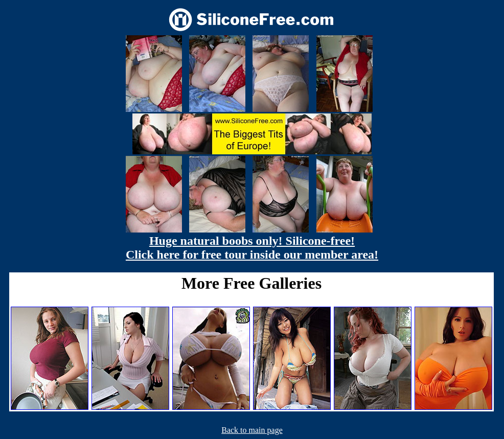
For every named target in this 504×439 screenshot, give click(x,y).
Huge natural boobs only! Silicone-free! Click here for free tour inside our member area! (252, 248)
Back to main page (252, 430)
